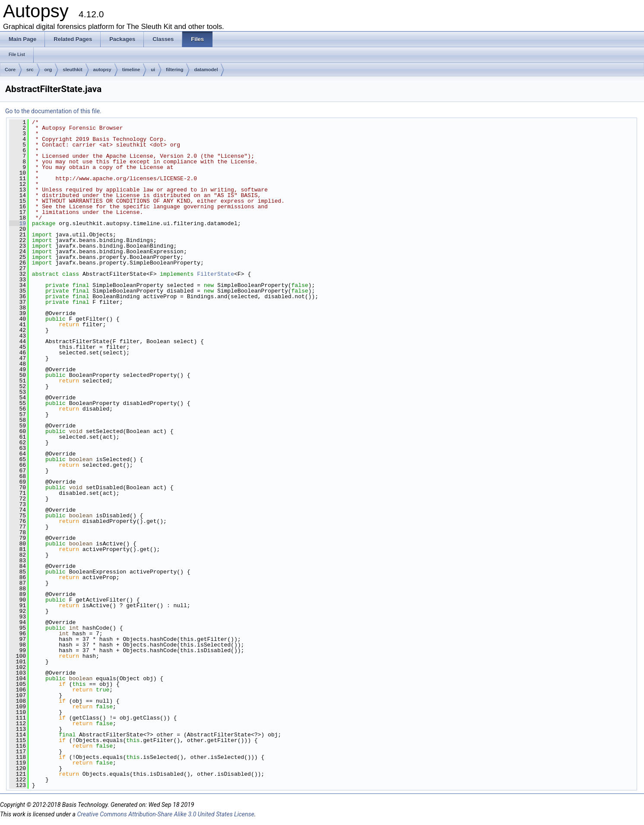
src (30, 70)
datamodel (206, 70)
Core (10, 70)
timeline (131, 70)
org (48, 70)
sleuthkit (72, 70)
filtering (174, 70)
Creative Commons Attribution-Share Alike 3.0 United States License (165, 814)
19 (17, 223)
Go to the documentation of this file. (53, 111)
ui (153, 70)
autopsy (102, 70)
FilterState (216, 274)
